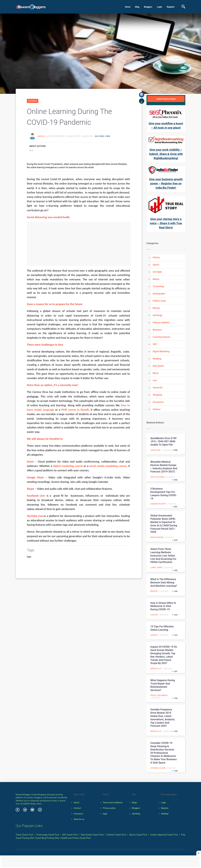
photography (159, 294)
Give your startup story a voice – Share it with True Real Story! (166, 223)
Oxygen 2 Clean (158, 768)
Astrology (158, 315)
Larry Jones (157, 568)
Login (159, 7)
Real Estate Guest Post (92, 835)
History (156, 257)
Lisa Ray (154, 615)
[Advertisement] (79, 244)
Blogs (134, 803)
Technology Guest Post (48, 835)
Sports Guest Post (138, 835)
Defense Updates (161, 322)
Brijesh (154, 591)
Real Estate (158, 366)
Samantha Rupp (158, 504)
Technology (159, 286)
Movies (156, 308)
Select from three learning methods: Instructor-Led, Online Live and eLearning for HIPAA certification (163, 556)
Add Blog (136, 814)
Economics (158, 402)
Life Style (157, 272)
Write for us (79, 819)
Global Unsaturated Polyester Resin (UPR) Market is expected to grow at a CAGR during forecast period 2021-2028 (164, 524)
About (77, 803)
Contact (77, 808)
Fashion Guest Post (116, 835)
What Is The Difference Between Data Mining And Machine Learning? (164, 583)
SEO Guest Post (70, 835)
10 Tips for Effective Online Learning (162, 628)
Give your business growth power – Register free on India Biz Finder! (166, 183)
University (158, 388)
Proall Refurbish (159, 695)
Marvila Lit (156, 669)
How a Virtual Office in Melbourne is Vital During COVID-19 (163, 606)
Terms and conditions (113, 803)
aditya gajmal (158, 477)
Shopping (157, 395)
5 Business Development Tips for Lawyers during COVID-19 (164, 494)
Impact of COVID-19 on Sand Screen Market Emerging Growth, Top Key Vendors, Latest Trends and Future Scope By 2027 (164, 655)
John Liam (155, 450)
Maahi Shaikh (157, 537)
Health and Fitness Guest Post (76, 838)
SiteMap (165, 814)
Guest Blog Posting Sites (47, 838)
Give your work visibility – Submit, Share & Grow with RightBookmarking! (166, 154)
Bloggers (148, 7)
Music (156, 373)
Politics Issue (159, 301)
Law (155, 380)
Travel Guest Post (24, 835)
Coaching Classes (162, 337)
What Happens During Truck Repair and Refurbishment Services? (163, 685)
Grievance (78, 814)
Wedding (157, 359)
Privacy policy (109, 808)
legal (105, 814)
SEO (155, 344)
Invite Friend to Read (166, 99)
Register (171, 7)
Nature (156, 279)
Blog (137, 7)
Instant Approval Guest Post (164, 835)
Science (157, 409)
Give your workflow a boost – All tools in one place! (166, 126)
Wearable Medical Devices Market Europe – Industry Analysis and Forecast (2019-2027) (164, 467)
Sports (156, 265)
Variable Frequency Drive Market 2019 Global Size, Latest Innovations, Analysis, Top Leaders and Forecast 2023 (163, 718)
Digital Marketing (161, 351)
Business (33, 101)
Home (128, 7)
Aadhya (41, 136)
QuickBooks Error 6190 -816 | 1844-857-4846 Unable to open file (163, 442)
